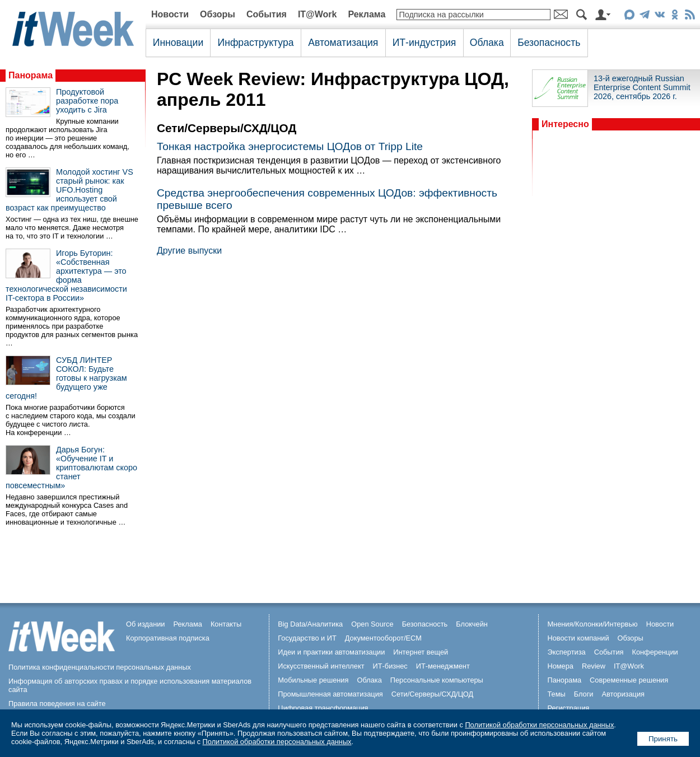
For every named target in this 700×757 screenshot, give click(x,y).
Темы (556, 694)
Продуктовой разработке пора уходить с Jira (87, 101)
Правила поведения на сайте (57, 704)
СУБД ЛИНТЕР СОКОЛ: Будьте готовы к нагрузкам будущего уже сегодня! (66, 378)
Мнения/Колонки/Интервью (592, 624)
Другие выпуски (189, 251)
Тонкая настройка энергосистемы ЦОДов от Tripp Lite (290, 146)
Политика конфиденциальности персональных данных (100, 667)
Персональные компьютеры (437, 680)
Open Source (372, 624)
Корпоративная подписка (168, 638)
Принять (663, 739)
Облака (487, 43)
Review (594, 666)
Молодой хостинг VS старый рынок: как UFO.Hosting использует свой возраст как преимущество (69, 190)
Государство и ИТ (307, 638)
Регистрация (568, 708)
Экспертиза (566, 652)
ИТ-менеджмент (443, 666)
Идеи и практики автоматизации (331, 652)
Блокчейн (472, 624)
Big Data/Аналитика (310, 624)
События (267, 14)
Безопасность (549, 43)
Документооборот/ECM (383, 638)
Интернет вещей (421, 652)
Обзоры (218, 14)
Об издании (146, 624)
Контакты (226, 624)
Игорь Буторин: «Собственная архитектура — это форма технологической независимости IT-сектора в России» (66, 275)
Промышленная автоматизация (330, 694)
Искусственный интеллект (321, 666)
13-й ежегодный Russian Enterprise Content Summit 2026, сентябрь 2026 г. (642, 87)
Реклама (367, 14)
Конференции (655, 652)
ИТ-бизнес (390, 666)
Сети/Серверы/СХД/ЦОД (432, 694)
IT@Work (318, 14)
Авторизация (623, 694)
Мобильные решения (313, 680)
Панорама (31, 75)
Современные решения (629, 680)
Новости (170, 14)
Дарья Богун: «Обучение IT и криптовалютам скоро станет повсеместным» (71, 468)
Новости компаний (578, 638)
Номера (560, 666)
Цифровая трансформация (323, 708)
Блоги (584, 694)
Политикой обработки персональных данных (539, 725)
